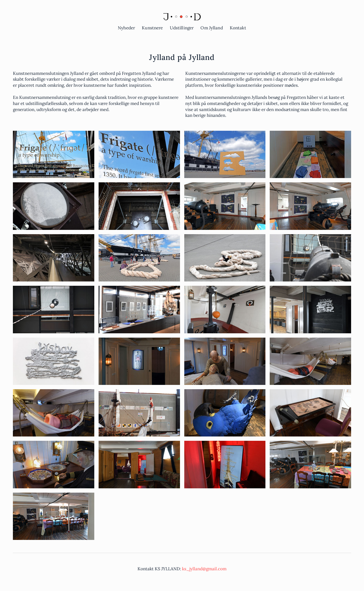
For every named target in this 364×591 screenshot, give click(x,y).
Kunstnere (152, 28)
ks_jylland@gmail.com (204, 569)
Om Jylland (212, 28)
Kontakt (238, 28)
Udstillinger (182, 28)
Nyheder (126, 28)
